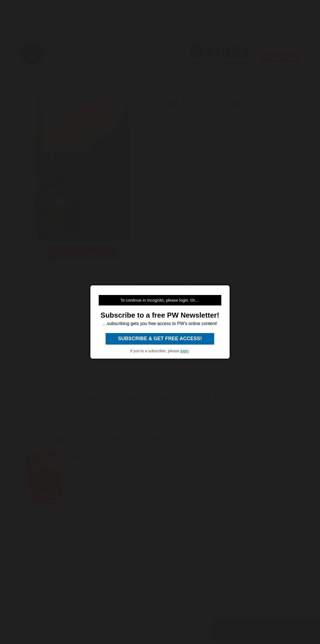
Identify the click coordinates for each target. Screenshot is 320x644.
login (184, 351)
